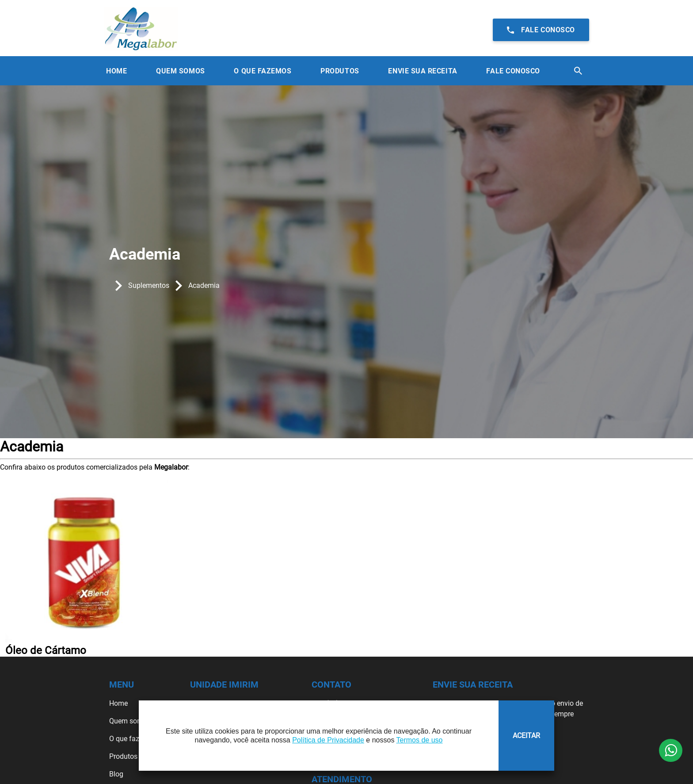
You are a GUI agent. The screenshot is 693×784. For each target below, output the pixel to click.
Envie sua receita (423, 71)
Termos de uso (420, 740)
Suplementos (149, 285)
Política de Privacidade (328, 740)
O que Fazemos (263, 71)
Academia (204, 285)
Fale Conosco (513, 71)
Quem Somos (180, 71)
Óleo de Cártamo (46, 650)
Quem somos (130, 721)
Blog (116, 774)
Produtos (340, 71)
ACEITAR (526, 736)
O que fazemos (133, 739)
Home (116, 71)
